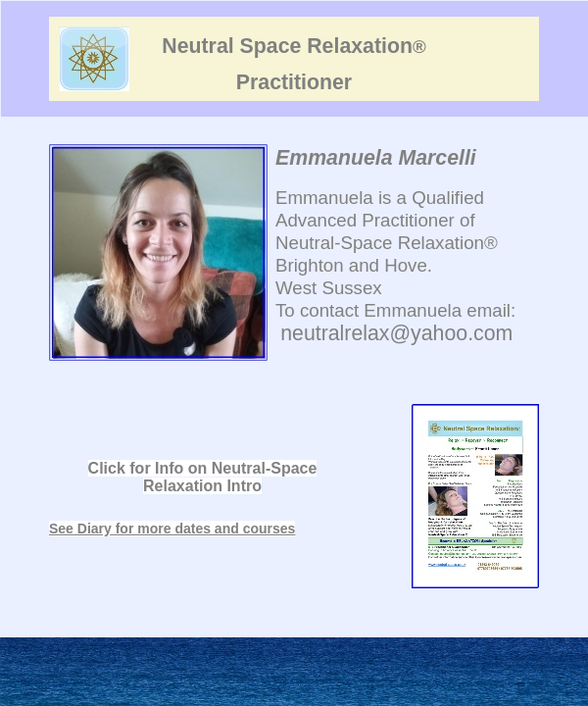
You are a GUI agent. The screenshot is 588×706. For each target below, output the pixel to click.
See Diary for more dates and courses (172, 529)
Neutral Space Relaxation (294, 46)
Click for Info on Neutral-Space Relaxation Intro (203, 477)
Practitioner (294, 82)
